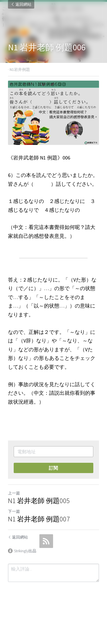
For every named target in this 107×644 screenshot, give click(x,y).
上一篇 (14, 493)
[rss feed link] (46, 541)
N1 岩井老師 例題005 (39, 501)
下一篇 (14, 512)
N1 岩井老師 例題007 (39, 519)
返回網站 (21, 4)
